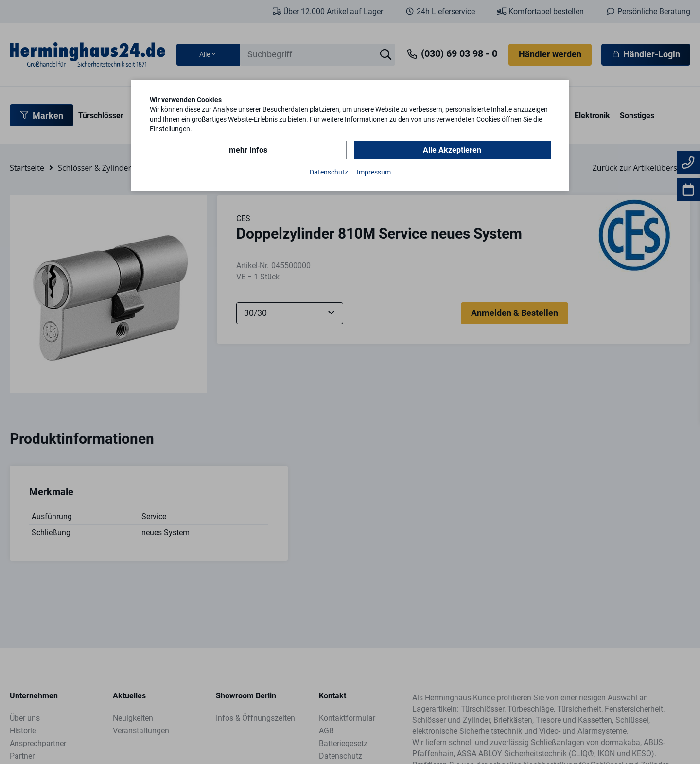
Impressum (374, 172)
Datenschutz (329, 172)
